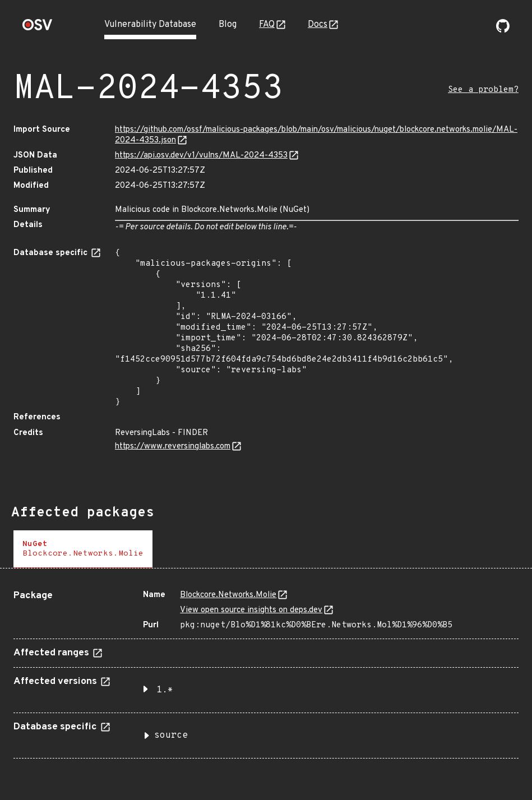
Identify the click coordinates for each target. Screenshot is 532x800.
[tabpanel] (266, 670)
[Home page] (38, 28)
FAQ (267, 25)
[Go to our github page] (503, 30)
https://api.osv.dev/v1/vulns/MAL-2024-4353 (201, 156)
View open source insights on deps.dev (251, 610)
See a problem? (483, 90)
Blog (228, 25)
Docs (318, 25)
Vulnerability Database (150, 25)
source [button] (171, 736)
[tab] (83, 549)
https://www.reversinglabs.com (173, 447)
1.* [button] (165, 690)
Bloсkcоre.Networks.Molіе (228, 595)
